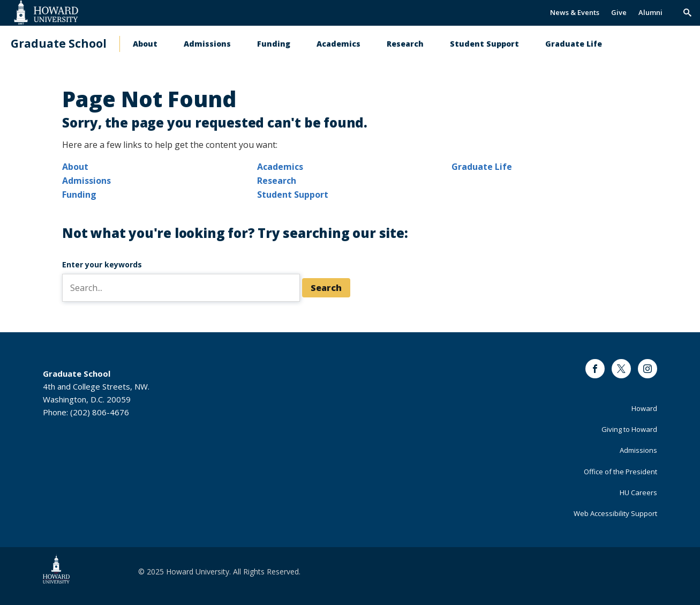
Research (405, 44)
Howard (644, 408)
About (145, 44)
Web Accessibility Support (615, 513)
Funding (274, 44)
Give (619, 12)
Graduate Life (574, 44)
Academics (338, 44)
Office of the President (620, 472)
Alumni (650, 12)
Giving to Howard (629, 429)
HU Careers (638, 492)
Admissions (207, 44)
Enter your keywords (102, 264)
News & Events (575, 12)
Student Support (484, 44)
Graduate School (59, 44)
